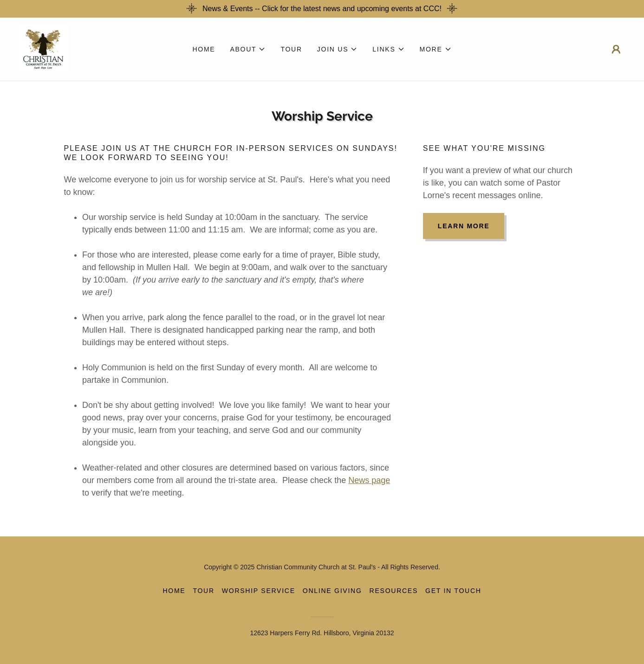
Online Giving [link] (332, 591)
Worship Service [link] (259, 591)
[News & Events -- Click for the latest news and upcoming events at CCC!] (322, 9)
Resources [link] (394, 591)
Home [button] (174, 591)
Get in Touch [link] (453, 591)
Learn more (464, 226)
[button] (248, 49)
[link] (43, 48)
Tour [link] (291, 49)
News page (369, 480)
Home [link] (204, 49)
